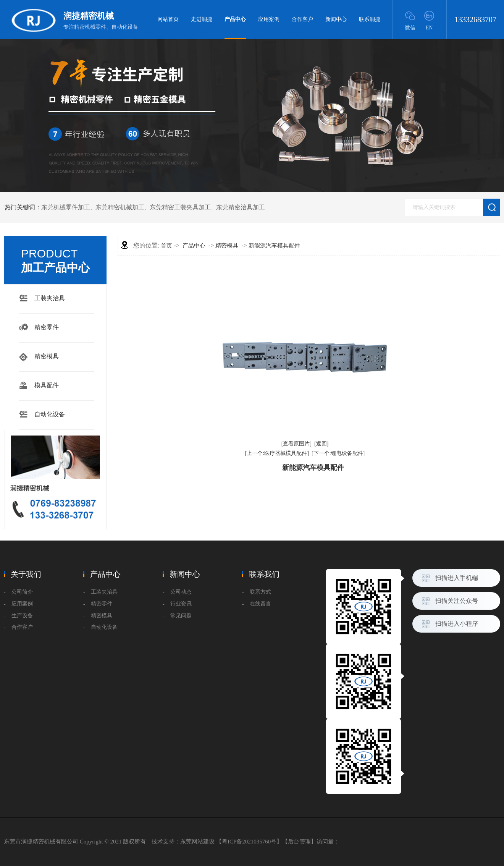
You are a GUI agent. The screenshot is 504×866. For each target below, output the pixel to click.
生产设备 (22, 616)
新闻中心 (336, 19)
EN (429, 28)
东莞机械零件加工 (66, 207)
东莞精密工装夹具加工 (180, 207)
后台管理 (299, 842)
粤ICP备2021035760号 (249, 842)
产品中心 (235, 28)
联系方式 (260, 592)
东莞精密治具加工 (241, 207)
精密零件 (47, 327)
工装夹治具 (50, 298)
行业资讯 (181, 604)
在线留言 (260, 604)
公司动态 (181, 592)
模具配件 (47, 385)
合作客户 (302, 19)
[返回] (321, 444)
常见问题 (181, 616)
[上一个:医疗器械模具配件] (277, 453)
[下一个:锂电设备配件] (338, 453)
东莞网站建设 (197, 842)
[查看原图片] (296, 444)
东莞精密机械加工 (120, 207)
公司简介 (22, 592)
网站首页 (168, 19)
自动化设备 (50, 414)
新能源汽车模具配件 (274, 246)
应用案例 (269, 19)
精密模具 (47, 356)
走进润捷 (202, 19)
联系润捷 (370, 19)
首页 (166, 246)
